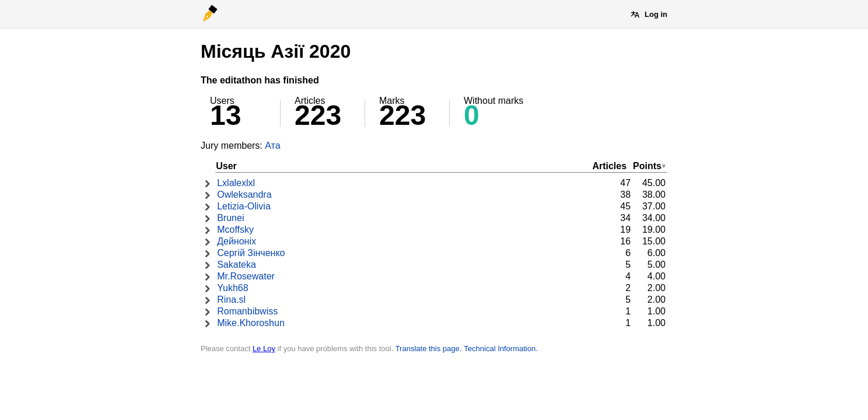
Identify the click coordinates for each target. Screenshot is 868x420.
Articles (609, 166)
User (226, 166)
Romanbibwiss (247, 311)
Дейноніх (237, 241)
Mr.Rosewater (246, 276)
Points (647, 166)
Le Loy (264, 349)
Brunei (230, 218)
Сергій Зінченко (251, 253)
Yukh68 (232, 288)
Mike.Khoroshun (251, 323)
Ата (272, 146)
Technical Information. (501, 349)
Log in (656, 14)
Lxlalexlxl (236, 183)
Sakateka (237, 265)
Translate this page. (429, 349)
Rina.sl (231, 300)
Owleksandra (244, 195)
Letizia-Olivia (244, 206)
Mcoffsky (235, 230)
